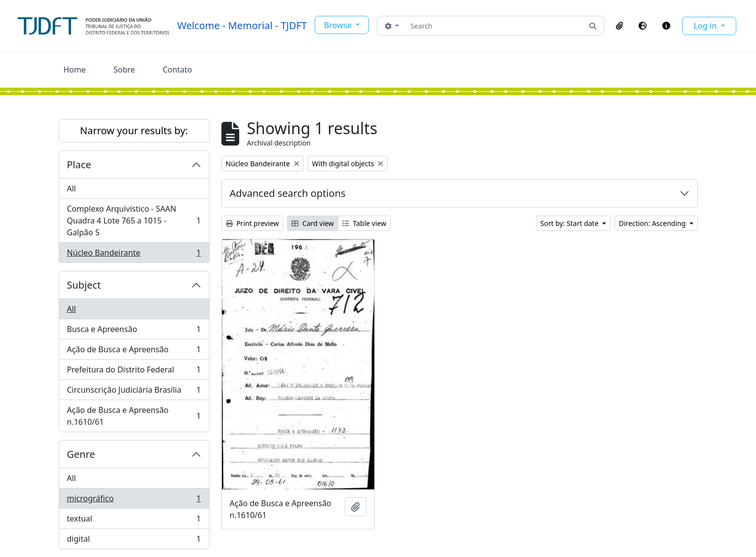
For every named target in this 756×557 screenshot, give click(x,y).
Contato (178, 70)
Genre (81, 454)
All (72, 188)
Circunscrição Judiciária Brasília (134, 392)
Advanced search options (288, 193)
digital (134, 541)
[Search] (494, 26)
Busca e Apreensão (134, 331)
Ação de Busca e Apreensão (134, 352)
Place (79, 165)
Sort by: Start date (571, 223)
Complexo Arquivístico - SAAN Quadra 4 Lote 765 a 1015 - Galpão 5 (134, 221)
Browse (339, 25)
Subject (84, 285)
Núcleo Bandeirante (134, 255)
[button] (619, 26)
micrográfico (134, 501)
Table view (364, 223)
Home (75, 70)
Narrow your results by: (134, 130)
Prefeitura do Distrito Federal (134, 372)
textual (134, 521)
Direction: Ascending (653, 223)
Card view (312, 223)
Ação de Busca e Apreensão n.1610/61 (134, 416)
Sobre (124, 70)
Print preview (252, 223)
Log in (706, 26)
